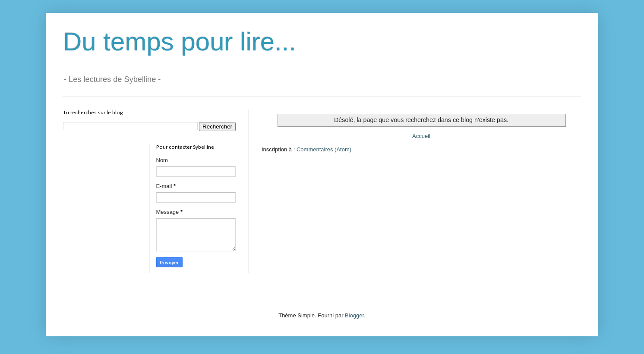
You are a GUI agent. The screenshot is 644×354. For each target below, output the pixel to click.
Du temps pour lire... (180, 42)
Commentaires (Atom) (324, 149)
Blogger (354, 315)
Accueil (421, 136)
